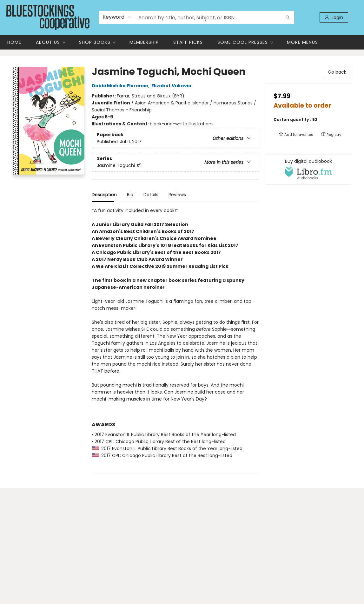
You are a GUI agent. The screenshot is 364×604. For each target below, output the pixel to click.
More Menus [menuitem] (302, 42)
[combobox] (117, 17)
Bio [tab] (130, 195)
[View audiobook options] (308, 169)
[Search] (288, 17)
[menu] (182, 42)
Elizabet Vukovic (172, 86)
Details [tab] (151, 195)
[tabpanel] (175, 340)
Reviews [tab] (177, 195)
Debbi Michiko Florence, (122, 86)
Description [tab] (104, 195)
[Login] (334, 17)
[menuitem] (14, 42)
